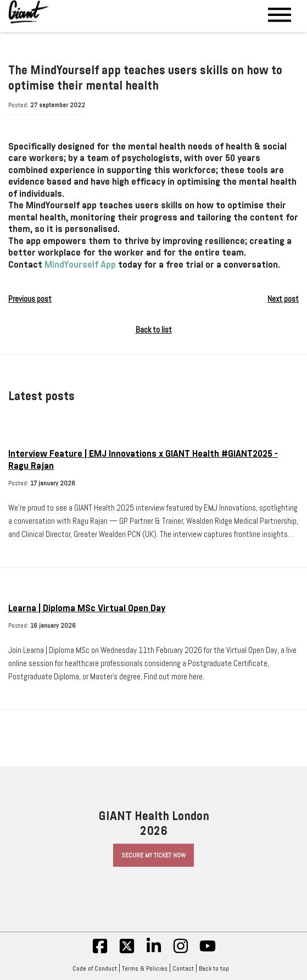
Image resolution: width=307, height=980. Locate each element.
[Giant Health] (29, 12)
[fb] (100, 952)
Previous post (30, 299)
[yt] (208, 952)
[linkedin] (154, 952)
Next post (283, 299)
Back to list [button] (154, 330)
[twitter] (127, 952)
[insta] (181, 952)
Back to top (217, 968)
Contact (183, 968)
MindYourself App (80, 265)
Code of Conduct (95, 968)
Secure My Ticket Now (153, 855)
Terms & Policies (145, 968)
